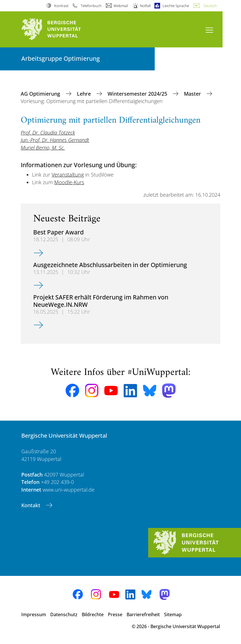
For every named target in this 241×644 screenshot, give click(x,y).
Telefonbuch (91, 6)
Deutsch (210, 6)
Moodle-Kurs (69, 182)
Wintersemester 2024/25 (138, 94)
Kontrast (61, 6)
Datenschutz (64, 614)
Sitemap (173, 614)
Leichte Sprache (176, 6)
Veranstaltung (68, 175)
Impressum (34, 614)
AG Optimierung (41, 94)
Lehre (85, 94)
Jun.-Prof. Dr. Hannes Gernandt (55, 140)
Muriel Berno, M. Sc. (43, 148)
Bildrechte (93, 614)
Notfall (145, 6)
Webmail (121, 6)
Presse (115, 614)
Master (193, 94)
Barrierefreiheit (143, 614)
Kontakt (32, 505)
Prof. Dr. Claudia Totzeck (48, 133)
